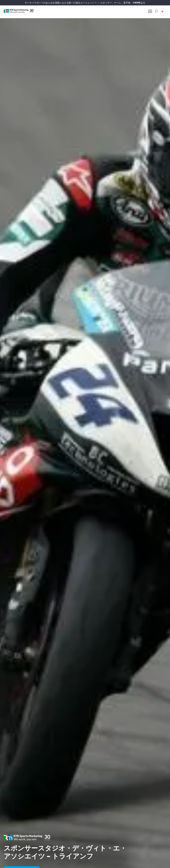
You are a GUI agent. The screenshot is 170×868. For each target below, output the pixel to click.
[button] (162, 11)
